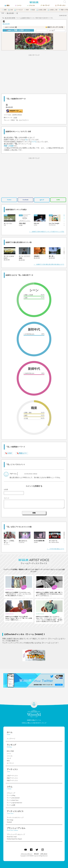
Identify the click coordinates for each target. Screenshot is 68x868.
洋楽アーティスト (12, 780)
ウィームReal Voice (13, 800)
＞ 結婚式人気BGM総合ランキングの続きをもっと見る (47, 232)
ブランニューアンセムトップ (16, 834)
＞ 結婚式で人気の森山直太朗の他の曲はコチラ (49, 264)
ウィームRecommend (13, 798)
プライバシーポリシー (27, 854)
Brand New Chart (12, 837)
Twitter (9, 200)
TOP (3, 13)
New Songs (10, 820)
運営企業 (36, 854)
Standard (9, 822)
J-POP (15, 118)
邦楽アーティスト (12, 778)
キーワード (10, 763)
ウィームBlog (11, 795)
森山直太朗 (10, 13)
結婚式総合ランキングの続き (16, 210)
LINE (58, 200)
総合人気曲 (10, 751)
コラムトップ (11, 793)
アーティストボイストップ (15, 818)
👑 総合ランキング (54, 27)
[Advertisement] (34, 74)
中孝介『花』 (15, 120)
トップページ (11, 739)
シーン (9, 753)
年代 (8, 761)
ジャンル (10, 756)
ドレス (9, 758)
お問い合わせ (44, 854)
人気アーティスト (12, 776)
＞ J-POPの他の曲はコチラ (56, 549)
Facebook (25, 200)
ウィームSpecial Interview (14, 803)
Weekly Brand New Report (14, 839)
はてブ (42, 200)
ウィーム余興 (11, 805)
